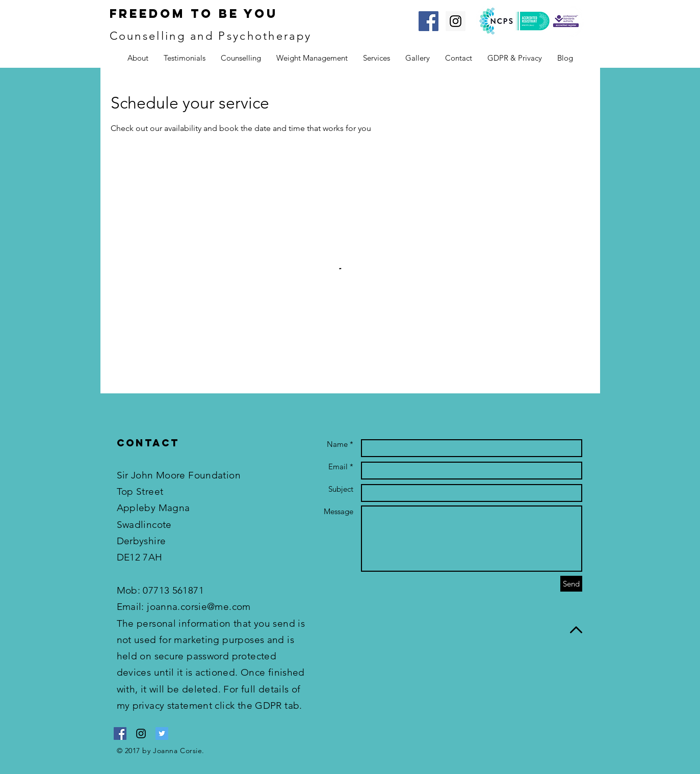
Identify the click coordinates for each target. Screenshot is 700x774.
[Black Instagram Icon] (141, 733)
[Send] (571, 584)
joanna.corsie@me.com (199, 607)
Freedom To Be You (194, 13)
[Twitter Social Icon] (162, 733)
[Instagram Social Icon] (456, 21)
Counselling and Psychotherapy (211, 36)
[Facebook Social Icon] (429, 21)
